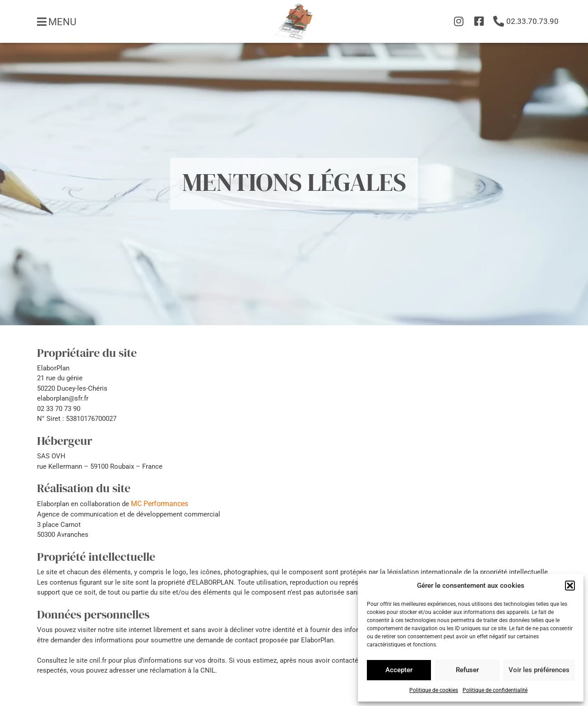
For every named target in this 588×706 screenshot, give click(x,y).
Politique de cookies (434, 690)
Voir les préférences (539, 670)
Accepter (399, 670)
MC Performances (160, 504)
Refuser (467, 670)
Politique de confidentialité (495, 690)
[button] (570, 586)
